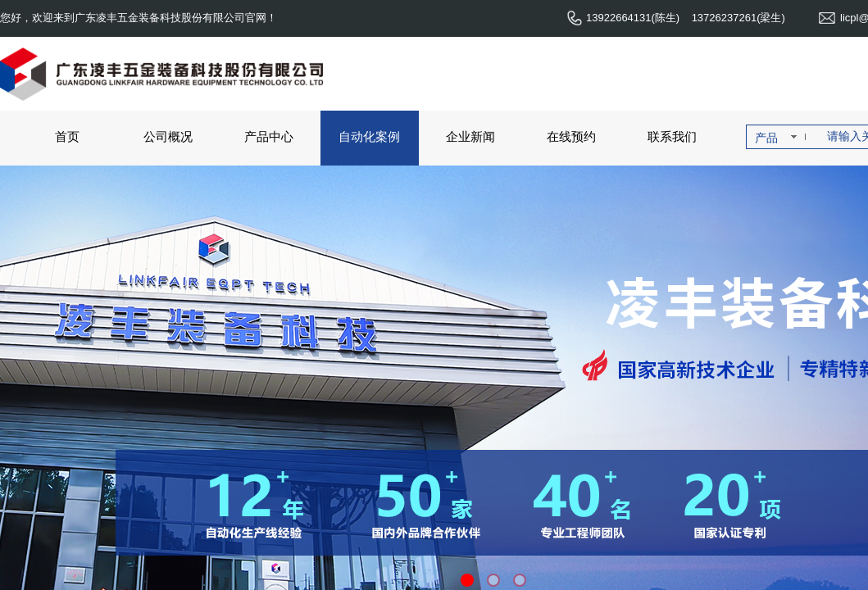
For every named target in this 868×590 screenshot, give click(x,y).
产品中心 (269, 136)
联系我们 (672, 136)
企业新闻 (470, 136)
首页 (67, 136)
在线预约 (571, 136)
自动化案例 (369, 136)
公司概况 (168, 136)
